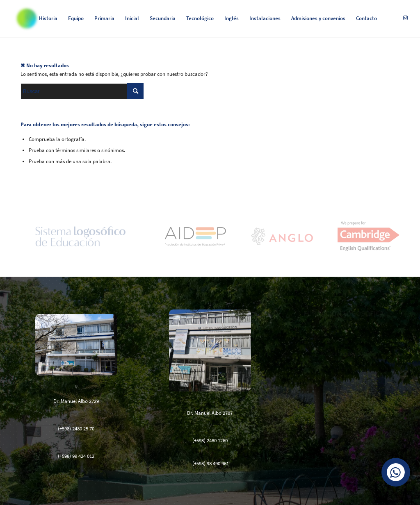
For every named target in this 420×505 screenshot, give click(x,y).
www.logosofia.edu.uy (344, 326)
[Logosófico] (27, 18)
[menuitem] (48, 18)
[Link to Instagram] (406, 18)
